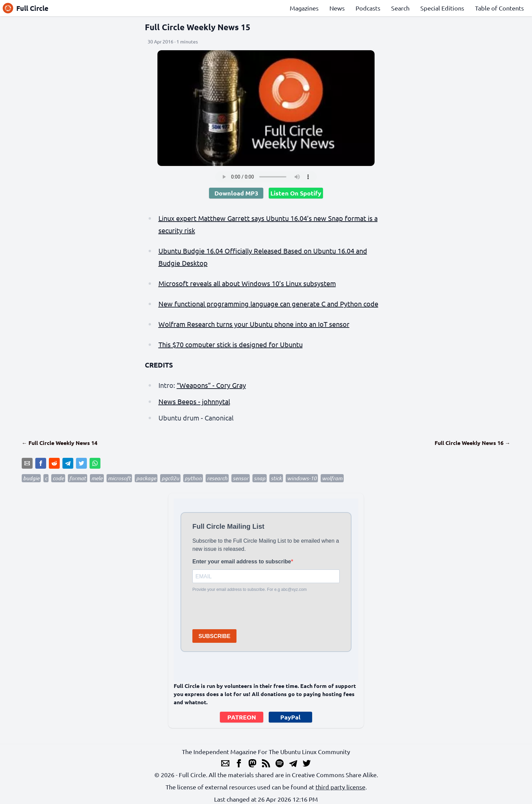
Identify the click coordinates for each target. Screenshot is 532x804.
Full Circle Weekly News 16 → (472, 443)
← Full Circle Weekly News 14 (60, 443)
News (337, 8)
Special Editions (442, 8)
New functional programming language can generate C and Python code (268, 304)
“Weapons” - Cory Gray (211, 385)
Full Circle (26, 8)
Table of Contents (499, 8)
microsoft (119, 478)
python (193, 478)
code (58, 478)
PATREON (242, 717)
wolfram (332, 478)
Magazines (304, 8)
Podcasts (368, 8)
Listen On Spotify (296, 193)
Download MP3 (236, 193)
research (217, 478)
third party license (340, 787)
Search (400, 8)
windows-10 (302, 478)
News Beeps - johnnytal (194, 401)
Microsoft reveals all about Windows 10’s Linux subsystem (247, 283)
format (78, 478)
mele (97, 478)
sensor (241, 478)
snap (260, 478)
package (146, 478)
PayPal (290, 717)
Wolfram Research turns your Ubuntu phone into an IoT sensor (254, 324)
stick (276, 478)
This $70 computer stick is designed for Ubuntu (231, 344)
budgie (31, 478)
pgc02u (170, 478)
